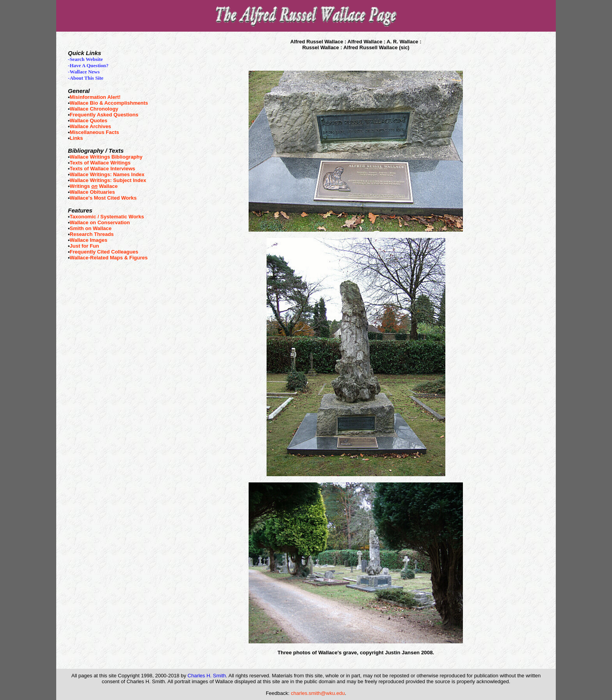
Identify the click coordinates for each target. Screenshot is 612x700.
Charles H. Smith (207, 676)
